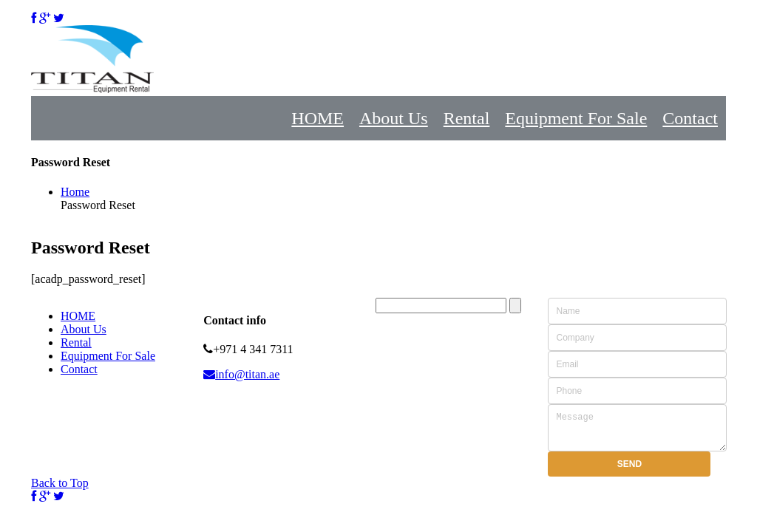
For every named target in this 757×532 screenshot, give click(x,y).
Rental (467, 118)
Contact (690, 118)
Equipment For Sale (576, 118)
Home (75, 192)
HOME (318, 118)
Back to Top (60, 490)
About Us (394, 118)
